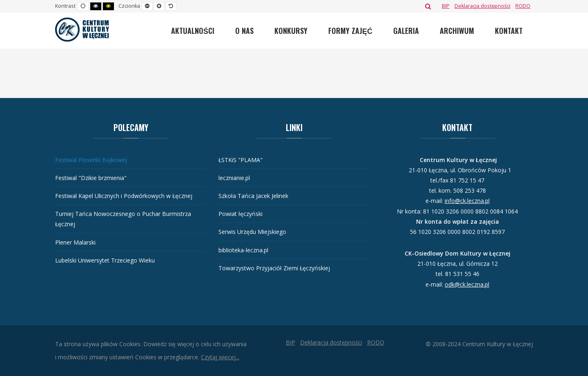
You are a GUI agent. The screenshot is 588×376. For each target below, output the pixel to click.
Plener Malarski (75, 242)
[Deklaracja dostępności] (482, 6)
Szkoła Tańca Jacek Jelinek (253, 196)
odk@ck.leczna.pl (467, 284)
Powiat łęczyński (241, 214)
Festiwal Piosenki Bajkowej (91, 160)
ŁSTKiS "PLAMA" (241, 160)
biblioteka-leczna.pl (243, 250)
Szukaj (428, 6)
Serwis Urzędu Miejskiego (252, 232)
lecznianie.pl (234, 178)
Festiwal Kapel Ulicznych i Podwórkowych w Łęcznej (124, 196)
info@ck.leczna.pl (467, 201)
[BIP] (446, 6)
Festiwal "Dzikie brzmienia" (91, 178)
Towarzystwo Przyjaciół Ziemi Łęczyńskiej (274, 268)
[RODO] (523, 6)
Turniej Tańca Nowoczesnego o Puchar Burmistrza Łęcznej (123, 219)
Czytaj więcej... (220, 357)
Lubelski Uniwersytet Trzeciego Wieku (105, 260)
